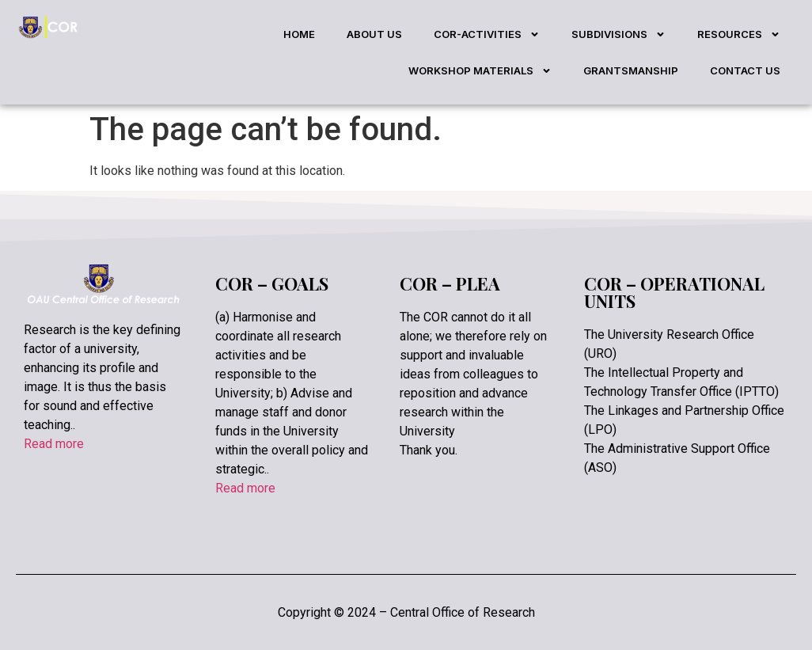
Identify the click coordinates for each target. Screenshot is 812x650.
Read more (54, 444)
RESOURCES (739, 34)
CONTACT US (745, 70)
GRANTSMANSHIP (631, 70)
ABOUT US (374, 34)
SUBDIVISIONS (618, 34)
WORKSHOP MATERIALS (480, 71)
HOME (299, 34)
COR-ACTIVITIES (487, 34)
